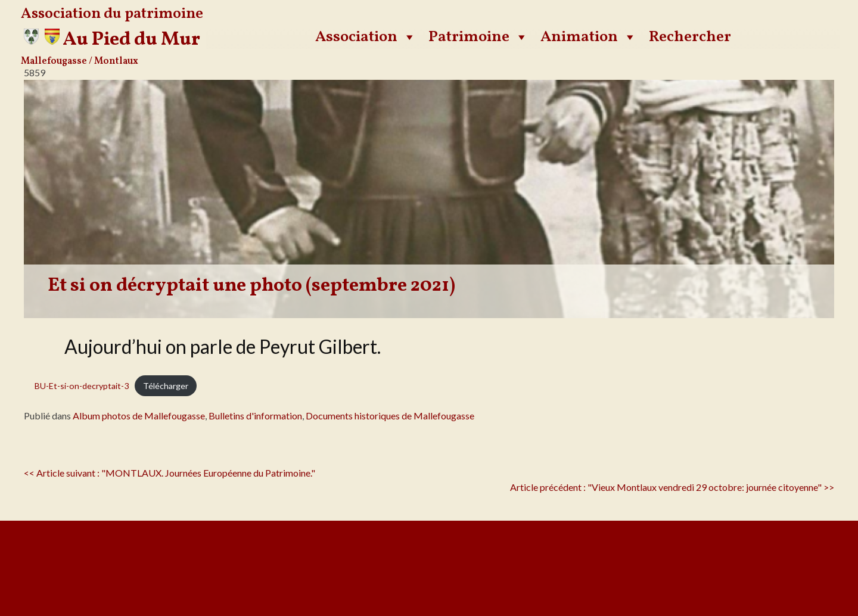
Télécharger (166, 386)
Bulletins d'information (255, 416)
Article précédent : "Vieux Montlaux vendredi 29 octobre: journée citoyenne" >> (672, 487)
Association (366, 37)
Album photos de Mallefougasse (139, 416)
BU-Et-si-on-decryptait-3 (82, 386)
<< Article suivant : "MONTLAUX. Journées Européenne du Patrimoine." (170, 473)
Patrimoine (478, 37)
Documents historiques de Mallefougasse (390, 416)
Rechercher (690, 37)
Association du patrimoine (112, 14)
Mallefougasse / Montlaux (80, 61)
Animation (589, 37)
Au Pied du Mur (131, 40)
